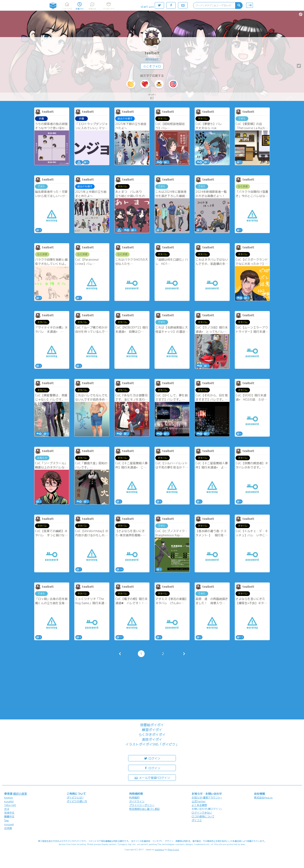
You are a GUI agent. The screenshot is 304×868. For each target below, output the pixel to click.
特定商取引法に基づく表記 (144, 809)
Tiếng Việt (10, 805)
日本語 (8, 828)
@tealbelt (152, 59)
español (9, 801)
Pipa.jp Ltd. (173, 849)
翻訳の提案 (20, 794)
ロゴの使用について (203, 816)
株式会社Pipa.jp (263, 798)
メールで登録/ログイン (152, 777)
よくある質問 (199, 805)
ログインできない (202, 813)
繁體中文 (9, 816)
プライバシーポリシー (142, 805)
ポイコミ (197, 820)
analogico (159, 849)
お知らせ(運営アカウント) (207, 798)
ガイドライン (137, 801)
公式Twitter (199, 801)
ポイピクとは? (75, 798)
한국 (7, 809)
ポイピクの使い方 (77, 801)
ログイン (152, 758)
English (9, 798)
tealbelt (152, 53)
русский (9, 824)
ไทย (6, 820)
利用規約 (134, 798)
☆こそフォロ (152, 66)
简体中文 (9, 813)
